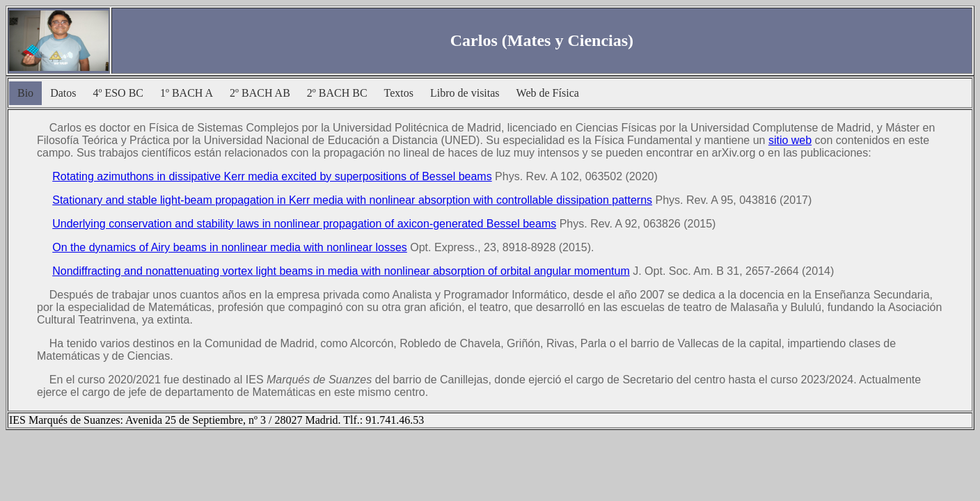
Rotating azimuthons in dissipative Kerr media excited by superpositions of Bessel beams (272, 176)
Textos (399, 93)
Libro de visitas (465, 93)
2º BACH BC (337, 93)
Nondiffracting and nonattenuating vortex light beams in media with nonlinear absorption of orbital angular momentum (341, 271)
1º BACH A (187, 93)
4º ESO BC (118, 93)
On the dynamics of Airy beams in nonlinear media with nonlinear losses (230, 247)
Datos (63, 93)
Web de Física (548, 93)
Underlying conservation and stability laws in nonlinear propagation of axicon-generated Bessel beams (304, 224)
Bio (25, 93)
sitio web (790, 140)
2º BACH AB (260, 93)
